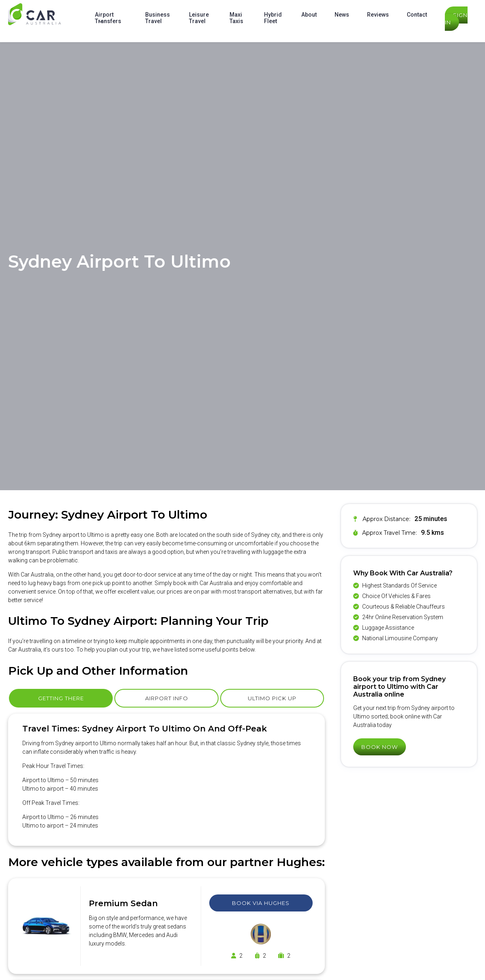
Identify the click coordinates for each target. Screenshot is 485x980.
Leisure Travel (199, 18)
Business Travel (158, 18)
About (309, 15)
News (342, 15)
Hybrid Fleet (273, 18)
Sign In (456, 19)
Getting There (61, 698)
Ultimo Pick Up (272, 698)
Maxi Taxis (236, 18)
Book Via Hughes (261, 903)
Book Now (380, 747)
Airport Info (167, 698)
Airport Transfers (108, 18)
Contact (417, 15)
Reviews (378, 15)
